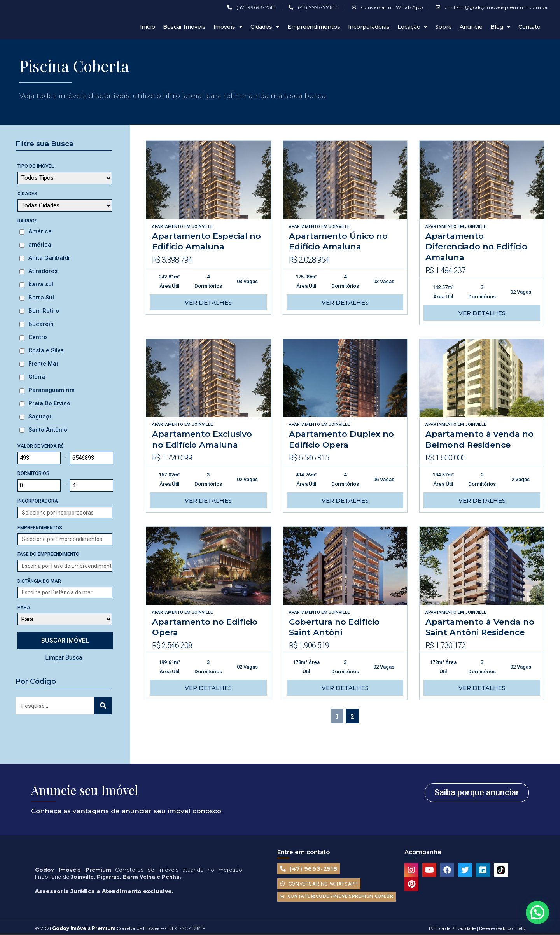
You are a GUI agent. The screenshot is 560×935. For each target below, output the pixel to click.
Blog (500, 27)
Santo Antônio (48, 430)
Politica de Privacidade (452, 928)
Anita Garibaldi (49, 258)
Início (148, 27)
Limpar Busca (64, 657)
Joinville (202, 227)
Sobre (444, 27)
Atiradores (43, 271)
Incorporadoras (369, 27)
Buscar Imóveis (184, 27)
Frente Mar (44, 364)
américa (40, 245)
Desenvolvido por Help (501, 928)
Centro (38, 337)
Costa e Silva (46, 350)
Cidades (265, 27)
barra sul (41, 284)
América (40, 231)
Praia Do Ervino (49, 403)
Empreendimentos (314, 27)
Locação (412, 27)
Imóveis (228, 27)
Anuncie (471, 27)
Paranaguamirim (52, 390)
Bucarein (41, 324)
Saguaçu (41, 417)
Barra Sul (41, 298)
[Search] (103, 706)
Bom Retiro (44, 311)
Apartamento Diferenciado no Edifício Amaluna (476, 247)
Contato (529, 27)
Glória (37, 377)
